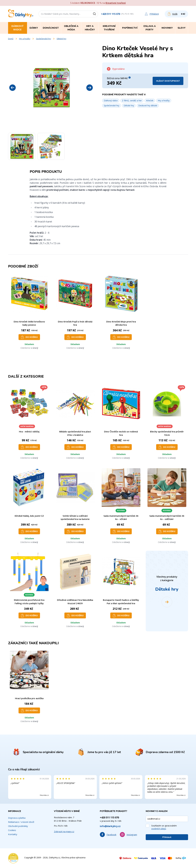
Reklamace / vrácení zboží (21, 822)
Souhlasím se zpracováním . (164, 827)
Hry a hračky (25, 39)
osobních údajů (159, 829)
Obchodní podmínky (18, 826)
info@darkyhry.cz (110, 826)
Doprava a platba (17, 818)
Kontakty (13, 834)
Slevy (182, 28)
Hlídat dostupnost (168, 81)
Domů (11, 39)
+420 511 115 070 (111, 14)
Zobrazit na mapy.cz (64, 831)
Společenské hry (44, 39)
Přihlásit (167, 837)
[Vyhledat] (95, 14)
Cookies (12, 830)
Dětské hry (62, 39)
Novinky (167, 28)
